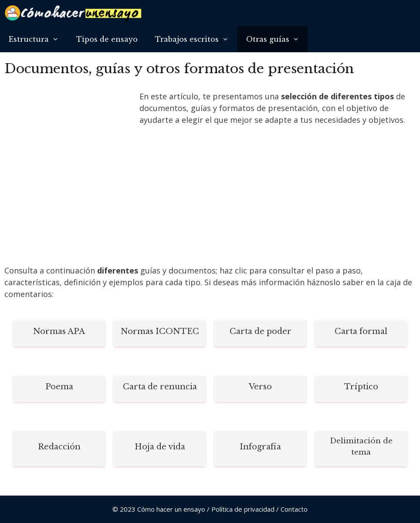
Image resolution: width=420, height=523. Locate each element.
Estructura (38, 39)
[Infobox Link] (59, 334)
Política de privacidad (243, 509)
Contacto (294, 509)
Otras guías (277, 39)
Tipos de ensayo (107, 39)
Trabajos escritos (196, 39)
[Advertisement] (70, 149)
